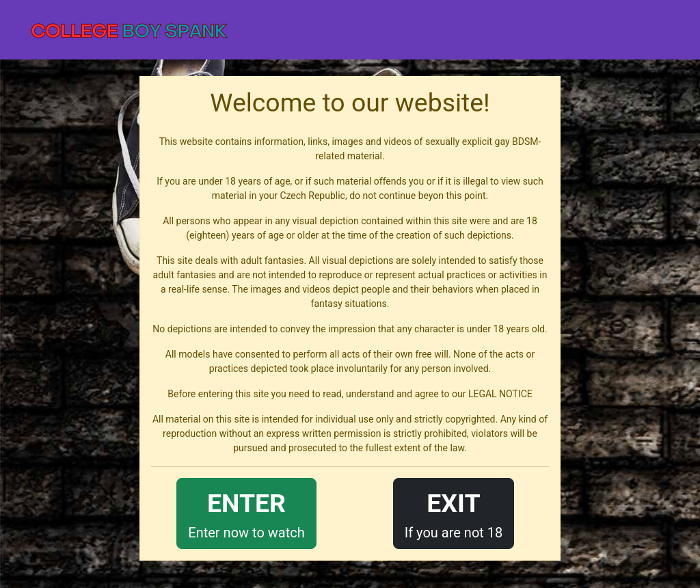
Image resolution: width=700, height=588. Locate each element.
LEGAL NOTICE (500, 394)
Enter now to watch (246, 512)
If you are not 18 (454, 512)
